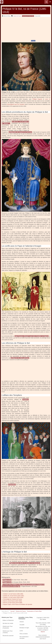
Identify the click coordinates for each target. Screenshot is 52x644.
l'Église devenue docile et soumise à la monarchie (25, 563)
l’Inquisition (12, 485)
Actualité (22, 625)
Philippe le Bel (7, 580)
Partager (33, 41)
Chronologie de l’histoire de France (13, 599)
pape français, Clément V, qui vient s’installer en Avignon (32, 336)
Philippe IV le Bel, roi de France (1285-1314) (22, 10)
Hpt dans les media (8, 623)
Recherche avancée (8, 636)
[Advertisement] (26, 28)
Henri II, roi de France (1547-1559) (12, 601)
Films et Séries (24, 634)
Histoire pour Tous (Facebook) (8, 627)
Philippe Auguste (37, 99)
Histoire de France (21, 611)
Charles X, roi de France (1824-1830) (13, 597)
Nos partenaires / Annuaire (24, 638)
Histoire (22, 622)
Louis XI (47, 99)
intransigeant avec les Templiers (16, 104)
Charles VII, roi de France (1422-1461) (14, 596)
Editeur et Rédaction (8, 620)
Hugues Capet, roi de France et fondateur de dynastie (18, 604)
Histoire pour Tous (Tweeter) (8, 632)
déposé (43, 632)
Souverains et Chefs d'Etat (34, 611)
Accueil (13, 611)
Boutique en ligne (24, 628)
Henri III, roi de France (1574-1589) (13, 603)
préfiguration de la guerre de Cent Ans (20, 132)
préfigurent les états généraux (20, 358)
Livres (21, 631)
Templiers (26, 399)
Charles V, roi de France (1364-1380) (13, 594)
